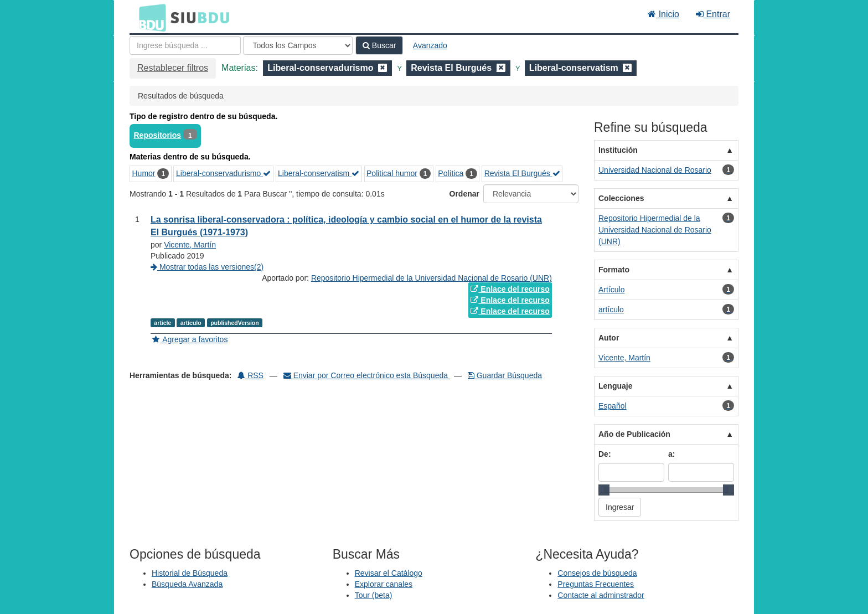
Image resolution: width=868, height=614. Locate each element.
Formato (614, 270)
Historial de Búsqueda (190, 573)
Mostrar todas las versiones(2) (207, 267)
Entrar (713, 14)
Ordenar (464, 194)
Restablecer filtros (173, 68)
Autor (609, 338)
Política (451, 173)
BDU (149, 17)
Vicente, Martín (190, 245)
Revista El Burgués (522, 173)
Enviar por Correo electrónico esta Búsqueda (367, 375)
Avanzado (430, 45)
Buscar (379, 45)
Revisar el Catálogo (389, 573)
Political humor (392, 173)
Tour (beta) (374, 595)
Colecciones (621, 198)
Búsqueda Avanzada (187, 584)
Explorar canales (384, 584)
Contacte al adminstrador (601, 595)
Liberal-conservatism (319, 173)
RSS (250, 375)
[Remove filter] (383, 68)
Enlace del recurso (510, 289)
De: (605, 454)
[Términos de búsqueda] (185, 45)
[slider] (604, 490)
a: (671, 454)
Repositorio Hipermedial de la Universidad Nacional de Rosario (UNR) (432, 278)
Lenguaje (615, 386)
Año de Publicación (634, 434)
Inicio (663, 14)
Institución (618, 150)
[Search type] (298, 45)
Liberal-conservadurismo (223, 173)
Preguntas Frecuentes (596, 584)
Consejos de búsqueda (597, 573)
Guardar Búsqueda (505, 375)
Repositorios (158, 135)
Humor (144, 173)
